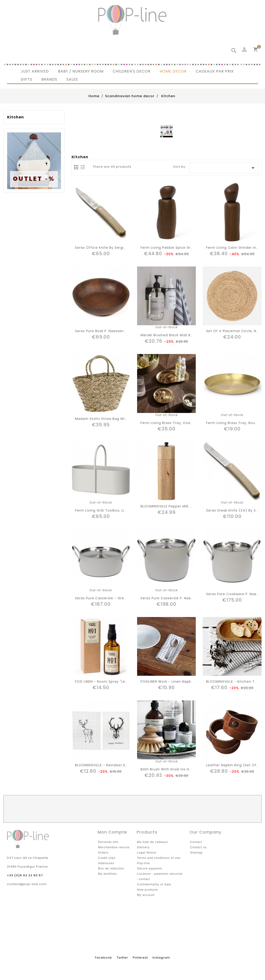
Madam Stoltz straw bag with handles (109, 419)
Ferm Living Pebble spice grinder (170, 248)
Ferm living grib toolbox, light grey (107, 510)
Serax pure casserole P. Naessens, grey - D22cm (185, 598)
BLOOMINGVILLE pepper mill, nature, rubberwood (184, 506)
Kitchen (16, 117)
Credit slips (107, 858)
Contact (196, 842)
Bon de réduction (111, 868)
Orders (103, 853)
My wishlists (107, 874)
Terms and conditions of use (159, 858)
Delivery (143, 847)
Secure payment (150, 868)
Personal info (108, 842)
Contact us (198, 847)
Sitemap (196, 853)
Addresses (106, 863)
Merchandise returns (114, 847)
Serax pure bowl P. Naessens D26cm (107, 331)
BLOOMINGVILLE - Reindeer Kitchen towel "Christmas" (123, 765)
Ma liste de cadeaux (153, 842)
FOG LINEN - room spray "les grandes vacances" (119, 682)
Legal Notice (147, 853)
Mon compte (112, 832)
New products (148, 890)
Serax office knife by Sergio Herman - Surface (117, 248)
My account (146, 895)
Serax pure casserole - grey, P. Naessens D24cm (119, 598)
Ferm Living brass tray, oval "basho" (173, 423)
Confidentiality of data (154, 884)
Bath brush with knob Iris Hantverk (172, 769)
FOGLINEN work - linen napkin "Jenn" (174, 682)
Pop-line (144, 863)
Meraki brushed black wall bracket (171, 335)
